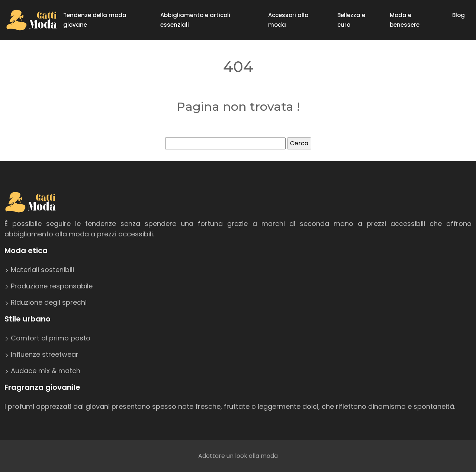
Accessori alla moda (288, 20)
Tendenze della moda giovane (95, 20)
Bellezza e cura (351, 20)
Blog (459, 15)
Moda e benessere (405, 20)
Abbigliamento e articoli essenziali (195, 20)
